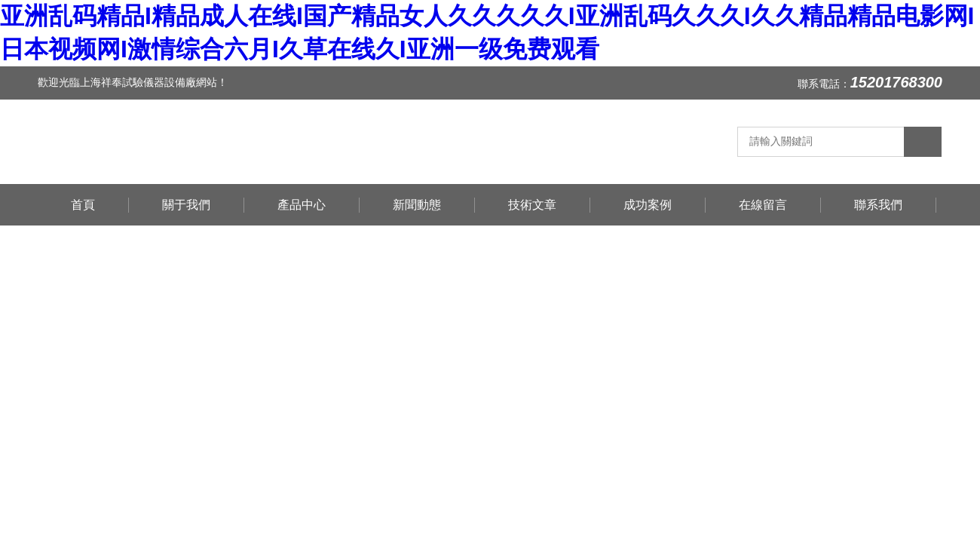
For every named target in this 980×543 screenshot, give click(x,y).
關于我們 (186, 205)
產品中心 (302, 205)
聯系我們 (878, 205)
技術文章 (532, 205)
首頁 (83, 205)
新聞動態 (417, 205)
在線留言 (763, 205)
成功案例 (648, 205)
